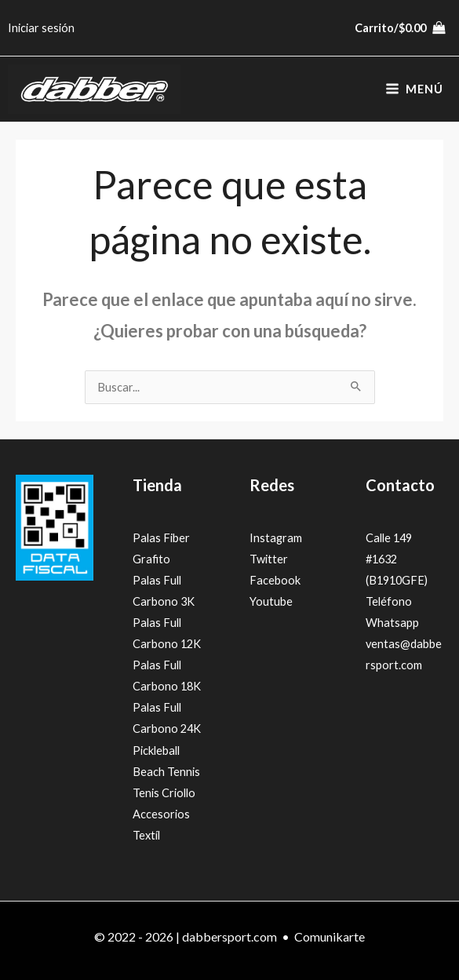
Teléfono (389, 601)
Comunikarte (330, 936)
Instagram (276, 538)
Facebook (275, 580)
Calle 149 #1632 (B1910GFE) (397, 559)
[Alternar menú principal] (414, 89)
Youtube (271, 601)
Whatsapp (392, 623)
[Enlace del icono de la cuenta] (41, 28)
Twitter (269, 559)
